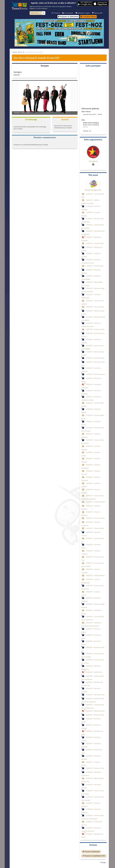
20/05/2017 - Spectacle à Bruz (95, 711)
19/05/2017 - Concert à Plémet (95, 502)
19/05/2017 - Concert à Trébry (95, 518)
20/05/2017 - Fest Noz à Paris (95, 768)
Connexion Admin (88, 17)
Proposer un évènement (68, 17)
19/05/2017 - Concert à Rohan (95, 575)
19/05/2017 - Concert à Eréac (95, 528)
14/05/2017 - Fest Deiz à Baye (95, 358)
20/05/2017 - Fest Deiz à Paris (95, 695)
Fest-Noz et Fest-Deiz (34, 52)
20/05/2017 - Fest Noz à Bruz (95, 715)
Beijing (30, 58)
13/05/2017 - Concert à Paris (95, 243)
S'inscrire (56, 13)
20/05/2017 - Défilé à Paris (94, 672)
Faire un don (97, 13)
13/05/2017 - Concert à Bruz (95, 266)
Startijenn (18, 72)
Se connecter (68, 13)
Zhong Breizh (93, 161)
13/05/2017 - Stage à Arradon (95, 329)
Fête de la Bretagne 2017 (93, 190)
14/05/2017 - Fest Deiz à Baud (95, 374)
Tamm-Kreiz (17, 52)
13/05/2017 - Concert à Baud (95, 307)
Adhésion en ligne (83, 13)
